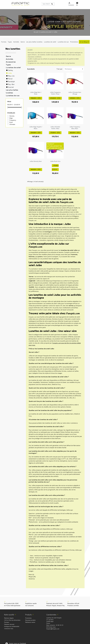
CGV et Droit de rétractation (12, 620)
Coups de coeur (12, 101)
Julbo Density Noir (36, 161)
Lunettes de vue (13, 96)
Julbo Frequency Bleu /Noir (75, 128)
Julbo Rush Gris (55, 161)
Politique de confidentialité (12, 626)
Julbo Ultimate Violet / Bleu (55, 128)
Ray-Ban (11, 84)
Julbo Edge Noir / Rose (36, 93)
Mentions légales (9, 618)
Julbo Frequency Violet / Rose (55, 93)
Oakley (10, 70)
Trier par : (60, 69)
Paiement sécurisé (9, 624)
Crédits (45, 642)
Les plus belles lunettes (12, 91)
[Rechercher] (48, 4)
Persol (10, 79)
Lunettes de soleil (13, 67)
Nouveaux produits (30, 620)
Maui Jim (11, 76)
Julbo (10, 73)
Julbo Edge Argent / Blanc (36, 128)
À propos (7, 622)
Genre (8, 56)
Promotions (28, 618)
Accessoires (11, 62)
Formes (9, 98)
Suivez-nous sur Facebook (7, 633)
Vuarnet (11, 87)
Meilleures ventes (30, 622)
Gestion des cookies (54, 642)
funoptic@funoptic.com (53, 629)
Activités (9, 59)
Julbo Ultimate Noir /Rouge (75, 93)
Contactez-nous (9, 629)
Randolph (11, 81)
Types (8, 65)
